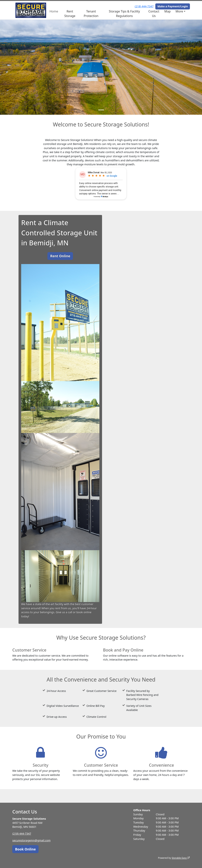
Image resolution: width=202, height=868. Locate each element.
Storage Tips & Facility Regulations (124, 14)
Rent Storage (70, 14)
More (179, 11)
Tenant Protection (91, 14)
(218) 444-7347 (144, 6)
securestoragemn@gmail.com (31, 840)
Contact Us (154, 14)
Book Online (25, 849)
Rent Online (60, 256)
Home (54, 11)
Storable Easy (181, 858)
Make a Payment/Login (173, 6)
